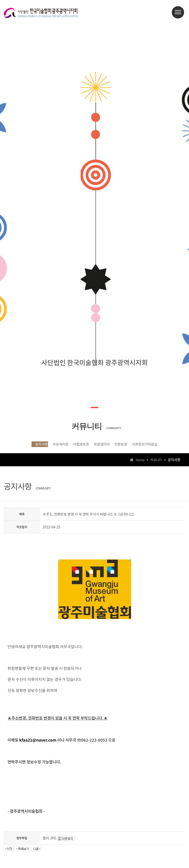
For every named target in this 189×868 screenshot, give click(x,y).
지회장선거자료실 (163, 446)
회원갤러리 (103, 446)
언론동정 (130, 446)
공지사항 (19, 446)
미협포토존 (75, 446)
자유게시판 (46, 446)
